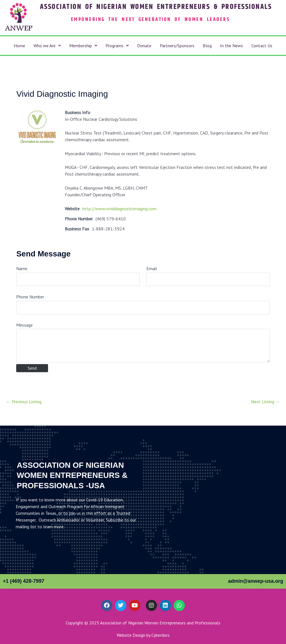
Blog (207, 46)
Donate (144, 46)
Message (24, 325)
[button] (47, 46)
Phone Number (30, 297)
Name (22, 268)
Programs (117, 46)
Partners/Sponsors (177, 46)
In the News (232, 46)
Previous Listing (24, 402)
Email (152, 268)
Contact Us (262, 46)
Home (19, 46)
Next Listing (265, 402)
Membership (83, 46)
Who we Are (47, 46)
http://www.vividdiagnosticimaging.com (119, 209)
